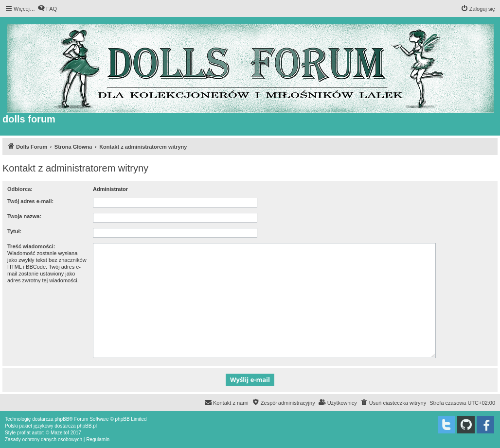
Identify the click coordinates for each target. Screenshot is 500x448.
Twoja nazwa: (24, 216)
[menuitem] (47, 9)
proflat (24, 433)
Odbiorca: (20, 189)
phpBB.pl (87, 426)
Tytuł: (14, 231)
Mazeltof (60, 433)
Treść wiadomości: (31, 246)
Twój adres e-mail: (30, 201)
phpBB (62, 419)
